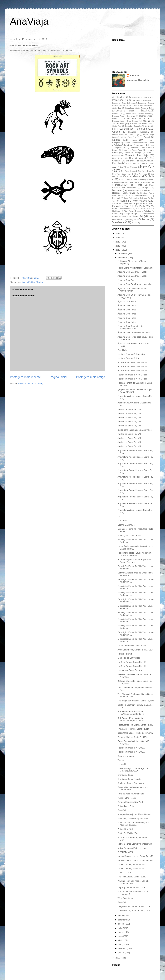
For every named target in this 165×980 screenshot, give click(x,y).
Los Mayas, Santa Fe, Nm (130, 670)
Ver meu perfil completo (138, 80)
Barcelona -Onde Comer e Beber (140, 108)
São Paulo (140, 206)
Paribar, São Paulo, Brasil (129, 536)
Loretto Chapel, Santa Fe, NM (131, 864)
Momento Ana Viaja (137, 155)
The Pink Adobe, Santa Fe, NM (132, 877)
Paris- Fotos (136, 185)
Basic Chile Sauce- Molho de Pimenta (135, 733)
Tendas (121, 760)
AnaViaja (29, 21)
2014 (118, 234)
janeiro (122, 953)
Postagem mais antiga (91, 377)
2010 (118, 250)
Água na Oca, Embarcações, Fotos (134, 333)
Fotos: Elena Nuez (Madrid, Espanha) (135, 268)
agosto (122, 924)
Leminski (122, 764)
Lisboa (116, 140)
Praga (145, 187)
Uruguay (133, 220)
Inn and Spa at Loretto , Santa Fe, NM (135, 856)
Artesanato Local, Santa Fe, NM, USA (135, 650)
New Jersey (118, 158)
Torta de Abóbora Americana (131, 794)
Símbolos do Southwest (129, 658)
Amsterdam (119, 97)
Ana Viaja (135, 76)
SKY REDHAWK (125, 852)
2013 (118, 238)
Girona (116, 132)
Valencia (144, 219)
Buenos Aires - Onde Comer (125, 121)
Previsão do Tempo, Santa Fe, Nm (133, 729)
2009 (118, 958)
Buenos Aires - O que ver (136, 118)
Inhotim (115, 135)
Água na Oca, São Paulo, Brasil (132, 272)
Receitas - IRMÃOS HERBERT (140, 190)
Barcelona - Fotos (131, 105)
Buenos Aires (117, 114)
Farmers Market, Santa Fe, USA (132, 737)
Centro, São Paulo (126, 525)
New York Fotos (141, 174)
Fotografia (141, 129)
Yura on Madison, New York (130, 802)
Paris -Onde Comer (131, 182)
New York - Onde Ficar (121, 174)
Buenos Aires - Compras (124, 116)
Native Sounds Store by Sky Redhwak (135, 844)
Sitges (135, 214)
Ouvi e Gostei (132, 176)
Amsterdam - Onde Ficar (142, 97)
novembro (123, 258)
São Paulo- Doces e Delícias (137, 211)
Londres (133, 140)
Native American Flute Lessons (132, 848)
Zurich (134, 223)
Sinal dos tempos (126, 756)
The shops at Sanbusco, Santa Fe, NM (136, 701)
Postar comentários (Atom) (31, 384)
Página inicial (58, 377)
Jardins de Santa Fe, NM (129, 409)
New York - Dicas (145, 171)
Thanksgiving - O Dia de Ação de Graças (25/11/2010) (133, 770)
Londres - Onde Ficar (132, 150)
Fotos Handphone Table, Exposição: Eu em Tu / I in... (134, 561)
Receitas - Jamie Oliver (124, 193)
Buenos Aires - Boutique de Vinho (139, 114)
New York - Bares (128, 171)
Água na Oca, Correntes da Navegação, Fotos (130, 327)
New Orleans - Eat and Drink (133, 159)
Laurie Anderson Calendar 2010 (132, 646)
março (121, 944)
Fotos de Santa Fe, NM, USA (131, 748)
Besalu (119, 111)
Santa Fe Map (124, 873)
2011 (118, 246)
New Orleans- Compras (128, 167)
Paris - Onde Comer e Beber (132, 180)
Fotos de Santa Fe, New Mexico (132, 362)
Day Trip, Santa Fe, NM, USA (131, 887)
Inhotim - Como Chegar (130, 135)
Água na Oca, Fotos (127, 280)
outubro (122, 916)
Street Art (137, 216)
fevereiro (122, 948)
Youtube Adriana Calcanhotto (131, 354)
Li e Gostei (145, 137)
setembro (123, 920)
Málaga (138, 153)
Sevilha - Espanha (120, 214)
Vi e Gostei (118, 222)
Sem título (122, 810)
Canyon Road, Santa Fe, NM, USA (134, 906)
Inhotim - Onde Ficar (129, 137)
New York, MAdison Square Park (133, 818)
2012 (118, 242)
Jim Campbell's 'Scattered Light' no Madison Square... (134, 824)
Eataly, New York (125, 829)
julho (121, 928)
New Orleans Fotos (133, 163)
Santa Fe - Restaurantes (129, 195)
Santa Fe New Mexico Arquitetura (128, 204)
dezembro (123, 253)
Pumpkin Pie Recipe (127, 798)
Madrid (127, 153)
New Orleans (136, 158)
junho (121, 932)
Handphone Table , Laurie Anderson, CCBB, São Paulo (134, 554)
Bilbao (131, 111)
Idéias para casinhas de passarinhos (134, 430)
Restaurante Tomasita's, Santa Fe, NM (135, 725)
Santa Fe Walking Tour (128, 833)
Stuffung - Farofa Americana (131, 783)
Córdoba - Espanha (133, 126)
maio (121, 936)
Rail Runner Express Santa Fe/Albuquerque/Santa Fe (131, 713)
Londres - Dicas (130, 143)
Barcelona (118, 100)
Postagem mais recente (25, 377)
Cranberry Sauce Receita (129, 779)
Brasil (144, 111)
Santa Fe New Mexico (32, 282)
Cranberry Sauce (125, 775)
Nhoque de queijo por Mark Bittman (134, 814)
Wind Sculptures (125, 898)
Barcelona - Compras (141, 100)
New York (147, 166)
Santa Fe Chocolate (131, 198)
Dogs (126, 129)
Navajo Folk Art (125, 654)
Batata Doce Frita (126, 806)
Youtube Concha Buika (128, 358)
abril (120, 940)
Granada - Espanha (138, 132)
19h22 (120, 517)
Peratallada (131, 188)
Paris (151, 176)
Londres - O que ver (134, 145)
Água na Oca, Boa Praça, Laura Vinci (135, 284)
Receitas (117, 190)
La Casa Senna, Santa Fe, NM (132, 662)
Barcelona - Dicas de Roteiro (124, 103)
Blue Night (122, 350)
